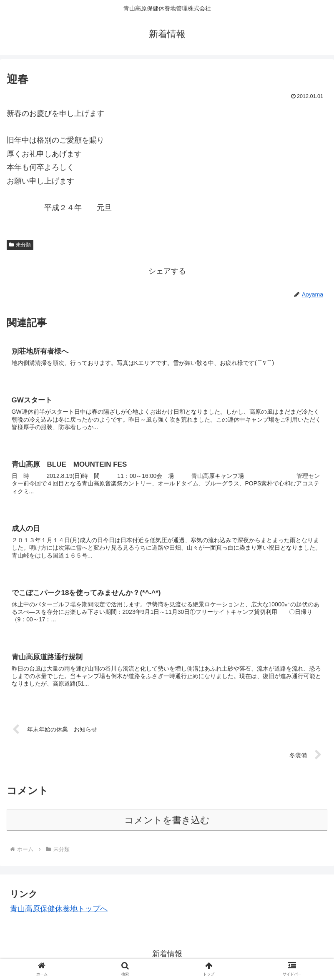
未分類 (20, 245)
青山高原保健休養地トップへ (59, 911)
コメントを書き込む (167, 822)
